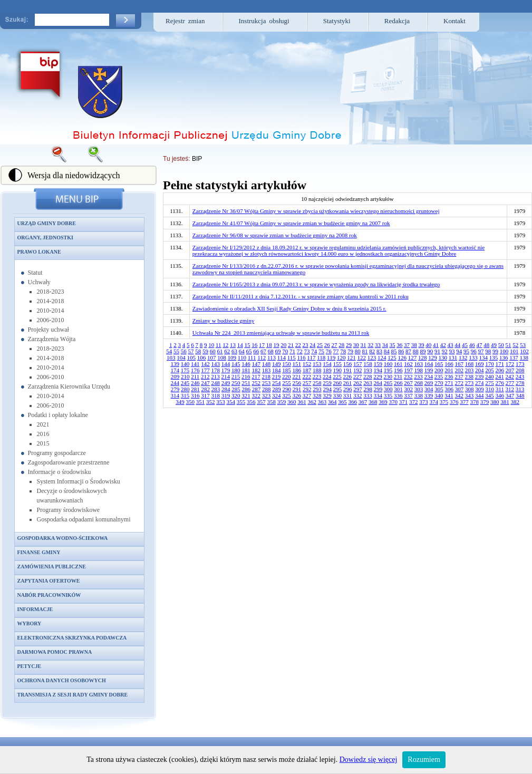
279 (175, 389)
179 (226, 370)
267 (408, 383)
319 (226, 395)
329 (327, 395)
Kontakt (454, 21)
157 (358, 364)
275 (490, 383)
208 (520, 370)
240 (490, 376)
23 (306, 345)
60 (213, 351)
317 (205, 395)
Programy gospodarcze (57, 453)
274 (480, 383)
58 (198, 351)
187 (307, 370)
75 (321, 351)
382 (515, 402)
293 (317, 389)
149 (277, 364)
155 (338, 364)
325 (287, 395)
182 (257, 370)
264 (378, 383)
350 (190, 402)
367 (363, 402)
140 (185, 364)
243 (520, 376)
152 (307, 364)
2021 (43, 424)
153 (317, 364)
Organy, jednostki (45, 238)
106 (202, 357)
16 (254, 345)
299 (378, 389)
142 (205, 364)
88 (416, 351)
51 (509, 345)
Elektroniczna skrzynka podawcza (72, 638)
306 (449, 389)
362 (312, 402)
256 (297, 383)
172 (510, 364)
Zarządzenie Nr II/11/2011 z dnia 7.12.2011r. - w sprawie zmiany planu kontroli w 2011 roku (301, 296)
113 (272, 357)
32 (370, 345)
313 (520, 389)
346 (500, 395)
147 (257, 364)
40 (428, 345)
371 (404, 402)
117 (311, 357)
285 (236, 389)
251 (246, 383)
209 (175, 376)
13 (233, 345)
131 (453, 357)
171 (500, 364)
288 (267, 389)
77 (336, 351)
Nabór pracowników (49, 595)
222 (307, 376)
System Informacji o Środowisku (79, 481)
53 (523, 345)
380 (495, 402)
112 (262, 357)
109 (232, 357)
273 (470, 383)
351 (201, 402)
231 (398, 376)
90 (430, 351)
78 (343, 351)
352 (211, 402)
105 (192, 357)
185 (287, 370)
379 (485, 402)
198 (419, 370)
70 (285, 351)
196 (398, 370)
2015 (43, 443)
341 (449, 395)
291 (297, 389)
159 (378, 364)
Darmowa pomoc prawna (55, 652)
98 (488, 351)
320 (236, 395)
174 (175, 370)
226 (348, 376)
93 (452, 351)
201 (449, 370)
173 (520, 364)
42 (443, 345)
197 (408, 370)
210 (185, 376)
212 (205, 376)
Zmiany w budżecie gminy (224, 321)
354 (231, 402)
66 (256, 351)
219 (277, 376)
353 (221, 402)
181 (246, 370)
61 (220, 351)
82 (372, 351)
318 (216, 395)
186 (297, 370)
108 (222, 357)
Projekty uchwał (49, 330)
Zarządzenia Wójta (52, 339)
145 (236, 364)
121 (351, 357)
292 (307, 389)
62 (227, 351)
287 (257, 389)
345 (490, 395)
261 (348, 383)
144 (226, 364)
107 (212, 357)
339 (429, 395)
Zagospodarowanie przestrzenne (69, 462)
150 (287, 364)
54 (169, 351)
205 (490, 370)
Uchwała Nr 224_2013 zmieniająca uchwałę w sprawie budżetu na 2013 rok (281, 333)
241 (500, 376)
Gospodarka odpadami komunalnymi (84, 519)
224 (327, 376)
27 (335, 345)
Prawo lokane (39, 252)
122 (361, 357)
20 (283, 345)
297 (358, 389)
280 (185, 389)
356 (251, 402)
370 (393, 402)
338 (419, 395)
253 (267, 383)
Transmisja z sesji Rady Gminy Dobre (73, 695)
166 (449, 364)
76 (329, 351)
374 (434, 402)
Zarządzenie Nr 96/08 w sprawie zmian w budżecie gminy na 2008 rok (275, 235)
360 (292, 402)
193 (368, 370)
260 (338, 383)
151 (297, 364)
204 (480, 370)
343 (470, 395)
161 (398, 364)
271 (449, 383)
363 (322, 402)
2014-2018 (51, 301)
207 (510, 370)
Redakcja (397, 21)
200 (439, 370)
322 (257, 395)
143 (216, 364)
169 (480, 364)
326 (297, 395)
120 (341, 357)
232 (408, 376)
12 (225, 345)
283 (216, 389)
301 (398, 389)
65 (249, 351)
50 (501, 345)
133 (473, 357)
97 (481, 351)
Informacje (35, 609)
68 (271, 351)
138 (524, 357)
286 (246, 389)
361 (302, 402)
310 (490, 389)
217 (256, 376)
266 (398, 383)
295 (338, 389)
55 (176, 351)
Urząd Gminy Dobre (47, 223)
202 (460, 370)
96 (474, 351)
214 (226, 376)
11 (219, 345)
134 (483, 357)
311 (500, 389)
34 (385, 345)
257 (307, 383)
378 (474, 402)
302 (408, 389)
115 (292, 357)
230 (388, 376)
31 (364, 345)
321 (246, 395)
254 (277, 383)
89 (423, 351)
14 (240, 345)
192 (358, 370)
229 (378, 376)
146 (246, 364)
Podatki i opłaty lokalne (58, 415)
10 (211, 345)
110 (242, 357)
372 (414, 402)
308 (470, 389)
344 (480, 395)
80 (358, 351)
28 (341, 345)
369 (383, 402)
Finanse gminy (39, 552)
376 (454, 402)
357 (261, 402)
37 (407, 345)
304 (429, 389)
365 (342, 402)
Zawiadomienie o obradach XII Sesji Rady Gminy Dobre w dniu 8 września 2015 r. (289, 308)
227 (358, 376)
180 (236, 370)
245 (185, 383)
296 (348, 389)
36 (399, 345)
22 (298, 345)
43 (451, 345)
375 (444, 402)
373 (424, 402)
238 (470, 376)
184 (277, 370)
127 (413, 357)
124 (382, 357)
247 (205, 383)
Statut (35, 273)
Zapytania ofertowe (49, 581)
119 (331, 357)
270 (439, 383)
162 (408, 364)
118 (321, 357)
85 (394, 351)
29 (349, 345)
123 (372, 357)
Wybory (30, 623)
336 (398, 395)
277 (510, 383)
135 (494, 357)
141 (195, 364)
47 (480, 345)
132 (463, 357)
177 (205, 370)
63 (234, 351)
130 (443, 357)
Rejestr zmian (185, 21)
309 (480, 389)
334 (378, 395)
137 (514, 357)
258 (317, 383)
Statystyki (337, 21)
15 (248, 345)
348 (520, 395)
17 (262, 345)
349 (180, 402)
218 (267, 376)
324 (277, 395)
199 (429, 370)
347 (510, 395)
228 (368, 376)
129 (433, 357)
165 (439, 364)
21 (291, 345)
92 (445, 351)
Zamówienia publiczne (52, 567)
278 (520, 383)
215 (236, 376)
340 (439, 395)
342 (460, 395)
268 (419, 383)
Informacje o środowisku (60, 472)
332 (358, 395)
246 (195, 383)
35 (393, 345)
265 (388, 383)
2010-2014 (51, 311)
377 (464, 402)
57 (191, 351)
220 (287, 376)
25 (320, 345)
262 (358, 383)
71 (292, 351)
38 (414, 345)
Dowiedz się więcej (369, 760)
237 (459, 376)
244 (175, 383)
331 (348, 395)
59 (205, 351)
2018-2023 (51, 292)
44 (457, 345)
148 (267, 364)
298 (368, 389)
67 (263, 351)
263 (368, 383)
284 (226, 389)
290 (287, 389)
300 (388, 389)
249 (226, 383)
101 (514, 351)
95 (466, 351)
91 (437, 351)
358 (271, 402)
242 (510, 376)
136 (504, 357)
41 (436, 345)
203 (470, 370)
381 (505, 402)
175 (185, 370)
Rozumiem (424, 760)
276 (500, 383)
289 (277, 389)
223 (317, 376)
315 (185, 395)
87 (408, 351)
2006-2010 (51, 320)
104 (181, 357)
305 (439, 389)
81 (365, 351)
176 (195, 370)
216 (246, 376)
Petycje (30, 666)
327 (307, 395)
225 (337, 376)
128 (423, 357)
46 (472, 345)
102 (524, 351)
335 (388, 395)
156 (348, 364)
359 (282, 402)
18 (269, 345)
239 (480, 376)
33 (378, 345)
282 (205, 389)
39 (422, 345)
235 (439, 376)
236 (449, 376)
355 (241, 402)
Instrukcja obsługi (264, 21)
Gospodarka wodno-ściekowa (63, 538)
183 (267, 370)
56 (184, 351)
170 (490, 364)
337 (408, 395)
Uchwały (39, 282)
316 (195, 395)
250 (236, 383)
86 (401, 351)
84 (387, 351)
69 (278, 351)
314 (175, 395)
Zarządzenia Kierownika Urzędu (69, 386)
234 (429, 376)
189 (327, 370)
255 (287, 383)
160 (388, 364)
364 (332, 402)
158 (368, 364)
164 (429, 364)
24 (312, 345)
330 (338, 395)
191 (348, 370)
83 (379, 351)
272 (460, 383)
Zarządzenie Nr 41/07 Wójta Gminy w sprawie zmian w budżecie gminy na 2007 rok (291, 223)
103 (171, 357)
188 (317, 370)
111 (252, 357)
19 (277, 345)
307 (460, 389)
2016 (43, 434)
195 (388, 370)
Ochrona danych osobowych (62, 680)
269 (429, 383)
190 (338, 370)
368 (373, 402)
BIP (197, 159)
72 (300, 351)
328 (317, 395)
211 (195, 376)
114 (282, 357)
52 (515, 345)
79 (350, 351)
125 (392, 357)
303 (419, 389)
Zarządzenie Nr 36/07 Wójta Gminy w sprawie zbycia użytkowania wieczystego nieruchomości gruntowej (316, 211)
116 (302, 357)
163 (419, 364)
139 (175, 364)
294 (327, 389)
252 (257, 383)
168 (470, 364)
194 (378, 370)
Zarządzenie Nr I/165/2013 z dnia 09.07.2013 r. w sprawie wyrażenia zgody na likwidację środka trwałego (316, 284)
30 (356, 345)
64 (242, 351)
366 (352, 402)
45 (465, 345)
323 (267, 395)
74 (314, 351)
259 (327, 383)
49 (494, 345)
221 (297, 376)
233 (418, 376)
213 (215, 376)
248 (216, 383)
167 (460, 364)
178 (216, 370)
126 (402, 357)
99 (495, 351)
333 (368, 395)
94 (459, 351)
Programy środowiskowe (69, 510)
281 (195, 389)
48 (486, 345)
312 (510, 389)
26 (327, 345)
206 (500, 370)
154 (327, 364)
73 (307, 351)
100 (504, 351)
